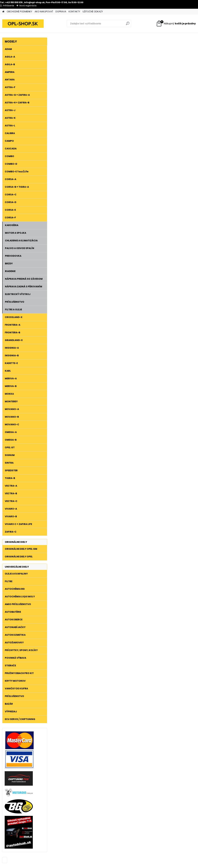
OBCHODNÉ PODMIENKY (19, 11)
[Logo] (23, 24)
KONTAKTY (74, 11)
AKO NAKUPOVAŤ (44, 11)
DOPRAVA (61, 11)
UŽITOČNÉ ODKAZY (93, 11)
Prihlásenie (9, 6)
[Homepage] (3, 12)
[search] (128, 25)
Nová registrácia (28, 6)
